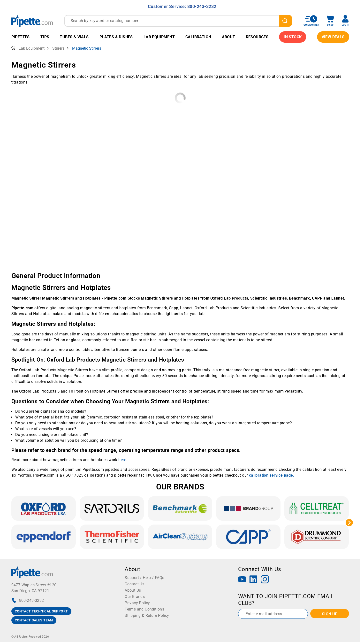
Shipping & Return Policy (147, 615)
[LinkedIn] (253, 580)
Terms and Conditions (144, 609)
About (229, 37)
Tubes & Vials (74, 37)
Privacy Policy (137, 603)
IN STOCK (293, 37)
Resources (257, 37)
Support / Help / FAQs (144, 578)
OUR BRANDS (180, 487)
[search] (286, 21)
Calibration (198, 37)
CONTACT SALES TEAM (34, 620)
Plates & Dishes (116, 37)
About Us (133, 590)
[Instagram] (265, 580)
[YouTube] (242, 580)
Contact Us (134, 584)
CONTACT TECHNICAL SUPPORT (41, 611)
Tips (45, 37)
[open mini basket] (330, 21)
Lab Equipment (159, 37)
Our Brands (135, 597)
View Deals (333, 37)
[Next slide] (349, 523)
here (122, 460)
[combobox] (178, 21)
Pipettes (21, 37)
